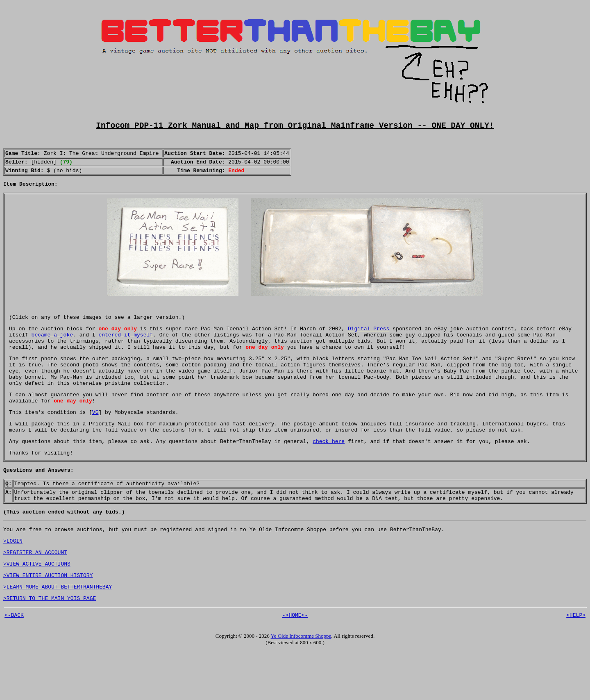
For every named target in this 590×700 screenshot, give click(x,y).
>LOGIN (13, 582)
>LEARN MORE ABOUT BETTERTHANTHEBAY (58, 633)
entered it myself (126, 350)
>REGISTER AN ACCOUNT (35, 595)
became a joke (52, 350)
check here (329, 473)
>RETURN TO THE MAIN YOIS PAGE (50, 645)
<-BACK (14, 664)
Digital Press (369, 343)
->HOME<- (295, 664)
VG (95, 440)
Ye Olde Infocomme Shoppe (301, 685)
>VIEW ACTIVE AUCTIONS (37, 607)
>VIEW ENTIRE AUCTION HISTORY (48, 620)
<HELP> (576, 664)
